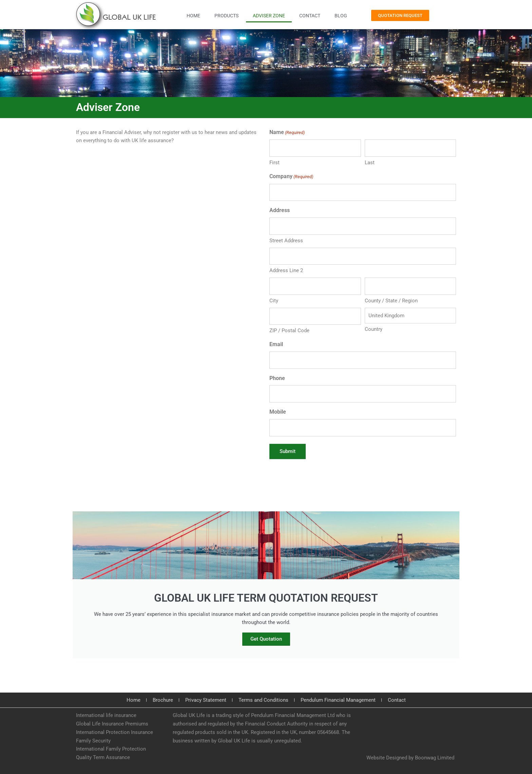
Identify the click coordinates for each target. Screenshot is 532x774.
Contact (310, 16)
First (274, 163)
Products (226, 16)
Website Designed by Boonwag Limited (410, 758)
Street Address (286, 241)
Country (374, 329)
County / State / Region (391, 301)
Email (276, 344)
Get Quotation (266, 639)
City (274, 301)
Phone (277, 378)
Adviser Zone (269, 16)
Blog (341, 16)
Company (291, 177)
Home (193, 16)
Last (370, 163)
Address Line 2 (286, 270)
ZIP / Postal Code (289, 331)
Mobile (278, 412)
